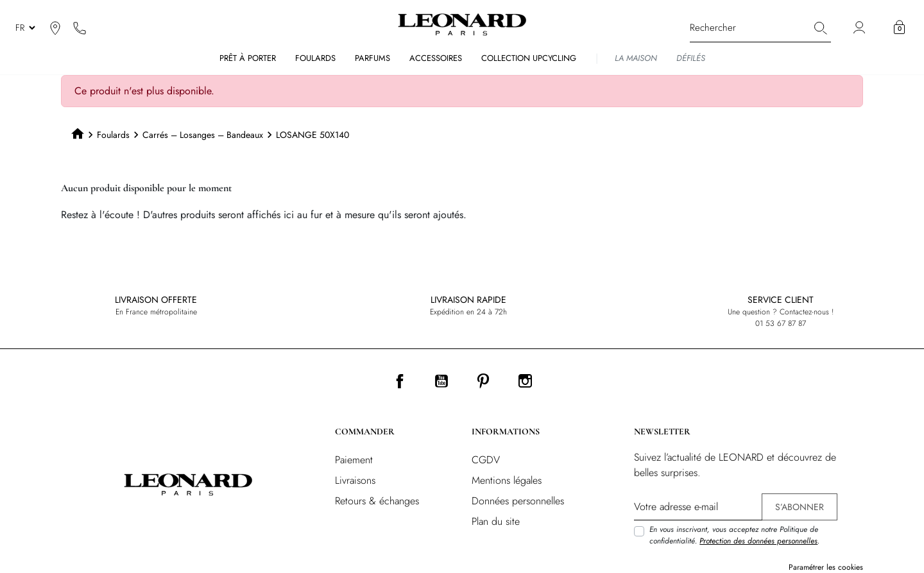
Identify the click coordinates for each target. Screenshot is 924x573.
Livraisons (355, 480)
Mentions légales (507, 480)
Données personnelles (518, 501)
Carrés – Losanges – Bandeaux (203, 135)
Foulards (113, 135)
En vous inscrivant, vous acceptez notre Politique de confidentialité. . (734, 535)
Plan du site (496, 521)
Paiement (354, 460)
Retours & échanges (377, 501)
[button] (899, 28)
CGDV (486, 460)
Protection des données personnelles (758, 541)
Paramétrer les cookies (826, 567)
